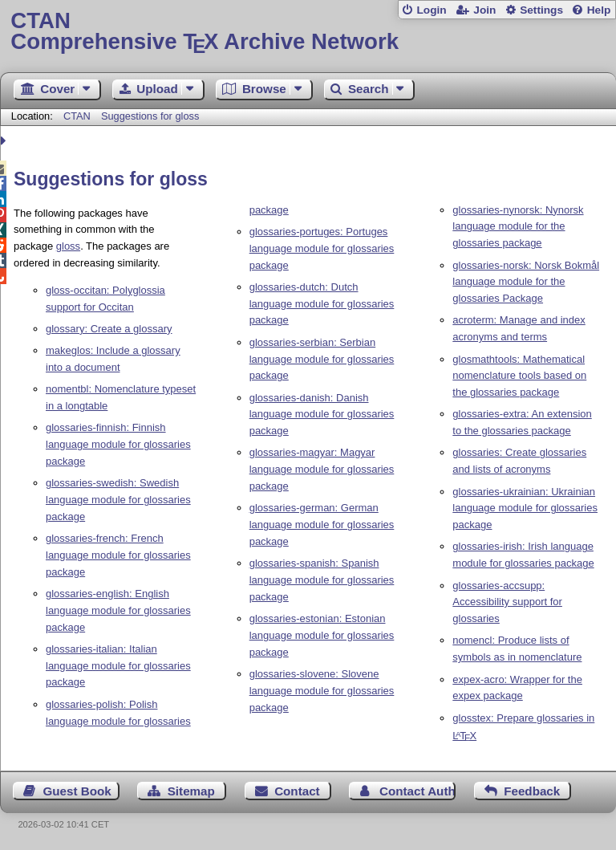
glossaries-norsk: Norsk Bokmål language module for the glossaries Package (526, 282)
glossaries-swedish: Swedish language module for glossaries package (118, 500)
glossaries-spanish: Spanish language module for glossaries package (322, 580)
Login (431, 10)
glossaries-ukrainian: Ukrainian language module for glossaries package (525, 508)
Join (484, 10)
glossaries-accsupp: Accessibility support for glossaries (507, 602)
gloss (68, 246)
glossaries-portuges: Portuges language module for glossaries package (322, 248)
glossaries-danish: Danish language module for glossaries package (322, 415)
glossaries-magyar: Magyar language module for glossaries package (322, 469)
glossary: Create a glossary (109, 329)
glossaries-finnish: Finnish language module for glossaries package (118, 444)
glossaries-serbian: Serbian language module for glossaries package (322, 359)
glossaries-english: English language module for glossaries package (118, 610)
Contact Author (417, 791)
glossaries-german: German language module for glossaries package (322, 525)
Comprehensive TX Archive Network (308, 32)
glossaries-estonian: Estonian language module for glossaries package (322, 635)
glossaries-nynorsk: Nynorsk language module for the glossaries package (518, 227)
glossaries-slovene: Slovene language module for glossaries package (322, 691)
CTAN (77, 116)
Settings (541, 10)
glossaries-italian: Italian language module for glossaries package (118, 666)
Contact (297, 791)
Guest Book (77, 791)
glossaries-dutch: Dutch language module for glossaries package (322, 304)
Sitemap (191, 791)
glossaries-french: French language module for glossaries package (118, 555)
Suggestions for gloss (150, 116)
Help (599, 10)
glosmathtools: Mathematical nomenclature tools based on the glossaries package (519, 376)
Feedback (532, 791)
